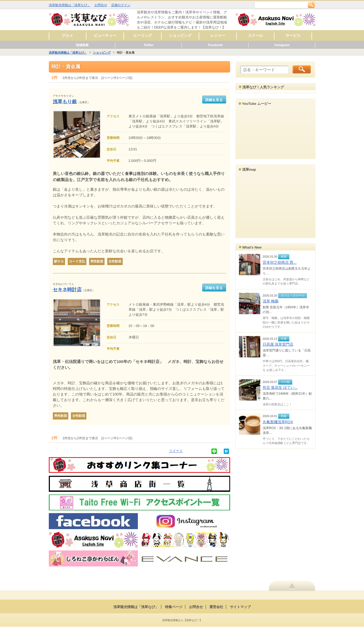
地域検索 (82, 45)
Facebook (215, 45)
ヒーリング (143, 35)
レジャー (218, 35)
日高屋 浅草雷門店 (278, 344)
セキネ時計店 (67, 290)
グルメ (67, 35)
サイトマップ (240, 607)
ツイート (176, 451)
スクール (255, 35)
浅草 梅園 (271, 301)
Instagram (282, 45)
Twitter (149, 45)
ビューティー (105, 35)
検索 (311, 5)
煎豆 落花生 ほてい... (280, 388)
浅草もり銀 (65, 102)
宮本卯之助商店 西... (280, 262)
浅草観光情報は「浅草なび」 (70, 5)
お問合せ (101, 5)
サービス (293, 35)
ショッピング (180, 35)
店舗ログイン (121, 5)
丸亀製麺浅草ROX (278, 422)
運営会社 (216, 607)
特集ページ (174, 607)
